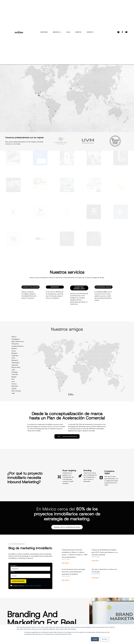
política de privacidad (33, 586)
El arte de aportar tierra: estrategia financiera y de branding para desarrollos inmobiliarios (73, 572)
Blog (68, 32)
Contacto (90, 32)
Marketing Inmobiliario (79, 288)
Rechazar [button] (105, 639)
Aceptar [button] (95, 639)
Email (13, 572)
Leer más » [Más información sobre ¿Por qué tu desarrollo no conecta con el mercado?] (95, 578)
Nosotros (44, 32)
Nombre (14, 566)
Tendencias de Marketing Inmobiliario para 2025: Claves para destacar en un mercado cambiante (105, 552)
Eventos (78, 32)
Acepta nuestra (26, 586)
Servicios (57, 32)
